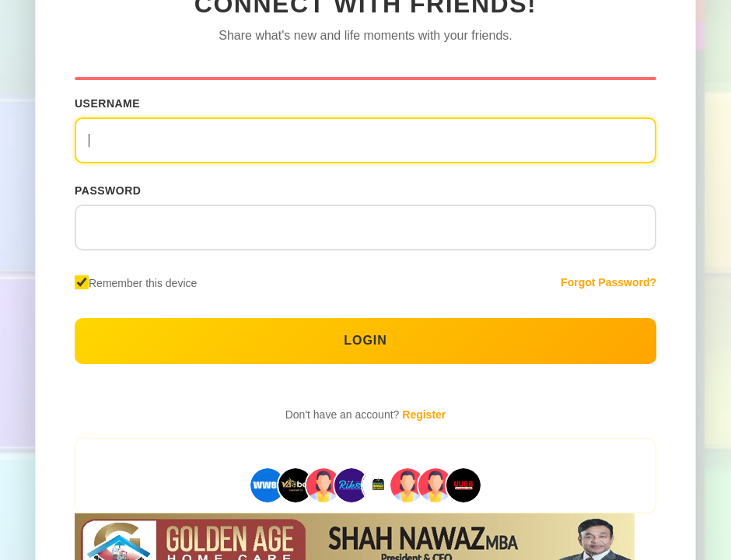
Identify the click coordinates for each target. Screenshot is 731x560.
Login (365, 340)
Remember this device (143, 283)
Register (424, 415)
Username (107, 103)
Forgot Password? (609, 282)
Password (108, 191)
